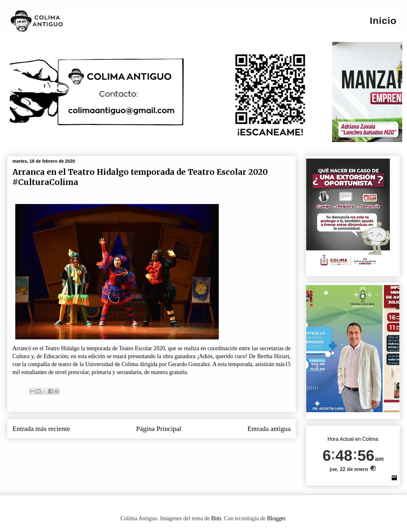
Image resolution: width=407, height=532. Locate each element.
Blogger (276, 518)
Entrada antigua (269, 429)
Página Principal (159, 429)
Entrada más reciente (41, 429)
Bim (216, 518)
